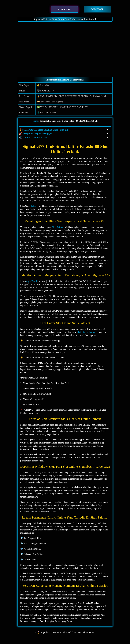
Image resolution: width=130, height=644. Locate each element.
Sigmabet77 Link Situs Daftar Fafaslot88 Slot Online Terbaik (65, 19)
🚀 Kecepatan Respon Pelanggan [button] (64, 134)
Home (35, 121)
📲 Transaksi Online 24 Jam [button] (64, 138)
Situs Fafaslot (58, 227)
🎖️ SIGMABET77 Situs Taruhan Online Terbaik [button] (64, 130)
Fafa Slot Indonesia (87, 332)
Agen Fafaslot (32, 281)
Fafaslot (35, 206)
